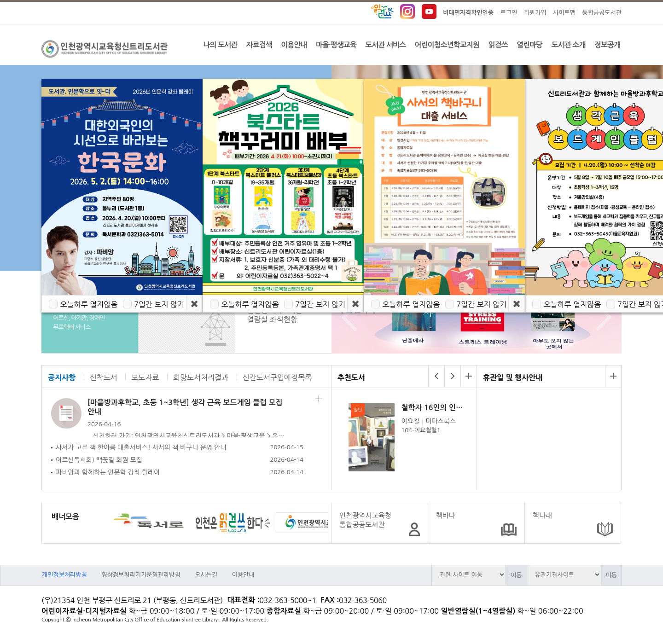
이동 (516, 575)
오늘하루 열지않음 (89, 304)
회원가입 (535, 13)
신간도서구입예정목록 (277, 377)
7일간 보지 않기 (159, 304)
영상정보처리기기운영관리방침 (141, 575)
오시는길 (206, 575)
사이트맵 (564, 13)
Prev (347, 317)
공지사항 (62, 377)
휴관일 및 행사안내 (513, 377)
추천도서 (351, 377)
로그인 (509, 13)
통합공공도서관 (602, 13)
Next (602, 317)
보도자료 (145, 377)
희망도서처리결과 (201, 377)
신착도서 (104, 377)
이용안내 (243, 575)
